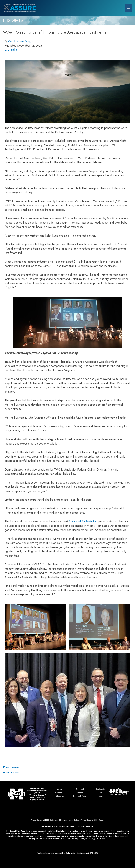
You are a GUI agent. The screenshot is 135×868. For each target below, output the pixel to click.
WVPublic (11, 50)
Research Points (80, 796)
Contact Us (101, 789)
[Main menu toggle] (128, 8)
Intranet (101, 796)
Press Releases (11, 767)
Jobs (101, 793)
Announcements (12, 772)
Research (80, 789)
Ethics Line (63, 820)
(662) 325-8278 (38, 800)
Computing (60, 793)
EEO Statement (52, 820)
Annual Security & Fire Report (93, 820)
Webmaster (70, 853)
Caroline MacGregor (21, 42)
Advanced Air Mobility (82, 522)
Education (60, 796)
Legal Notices (74, 820)
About (60, 789)
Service (80, 793)
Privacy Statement (38, 820)
